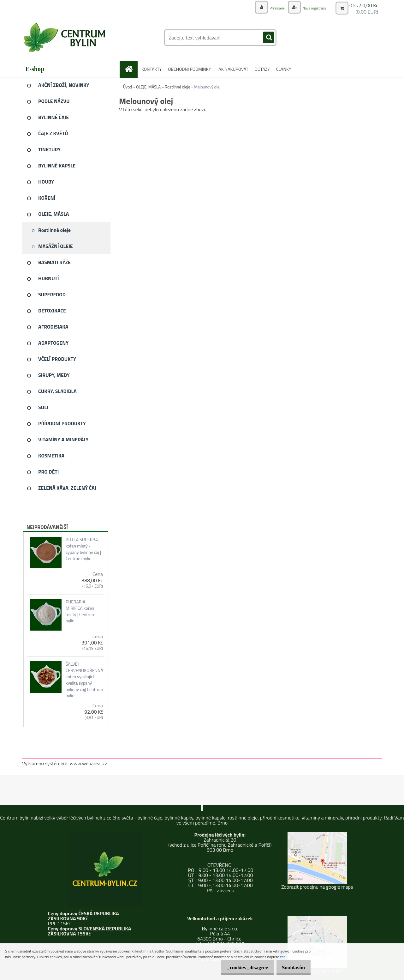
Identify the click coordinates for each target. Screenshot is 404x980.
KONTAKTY (151, 69)
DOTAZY (262, 69)
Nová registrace (312, 8)
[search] (269, 38)
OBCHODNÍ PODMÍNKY (189, 69)
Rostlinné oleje (177, 87)
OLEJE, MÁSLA (148, 87)
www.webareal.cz (89, 763)
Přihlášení (270, 8)
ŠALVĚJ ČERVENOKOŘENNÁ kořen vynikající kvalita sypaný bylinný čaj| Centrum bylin (84, 680)
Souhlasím (291, 967)
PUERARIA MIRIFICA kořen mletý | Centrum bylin (80, 611)
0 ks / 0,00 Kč (364, 5)
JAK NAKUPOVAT (233, 69)
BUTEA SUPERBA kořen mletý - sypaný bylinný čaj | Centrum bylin (83, 549)
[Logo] (65, 38)
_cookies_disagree (241, 967)
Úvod (128, 87)
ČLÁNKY (284, 69)
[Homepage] (131, 69)
